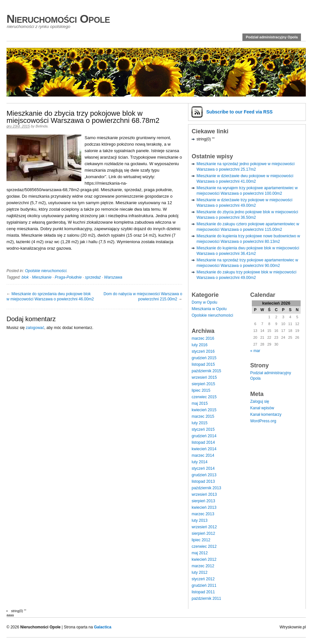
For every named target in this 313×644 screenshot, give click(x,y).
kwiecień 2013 (204, 507)
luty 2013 (200, 520)
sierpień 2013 (203, 501)
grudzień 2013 (204, 475)
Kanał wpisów (262, 408)
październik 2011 (206, 598)
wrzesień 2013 (204, 494)
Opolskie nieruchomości (46, 271)
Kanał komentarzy (266, 414)
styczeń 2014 (203, 468)
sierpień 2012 (203, 533)
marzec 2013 (203, 514)
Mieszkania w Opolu (209, 309)
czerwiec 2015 (204, 397)
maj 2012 (200, 553)
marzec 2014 (203, 455)
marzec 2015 (203, 416)
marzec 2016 (203, 338)
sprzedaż (93, 277)
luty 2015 (200, 423)
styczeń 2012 (203, 579)
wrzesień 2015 (204, 377)
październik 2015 (206, 371)
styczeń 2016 (203, 351)
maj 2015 (200, 403)
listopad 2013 (203, 481)
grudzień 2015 (204, 358)
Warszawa (113, 277)
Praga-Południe (68, 277)
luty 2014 (200, 462)
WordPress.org (263, 421)
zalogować (35, 328)
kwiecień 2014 (204, 449)
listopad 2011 (203, 592)
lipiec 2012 (201, 540)
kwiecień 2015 (204, 410)
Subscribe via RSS (239, 112)
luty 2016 (200, 345)
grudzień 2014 (204, 436)
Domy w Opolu (204, 302)
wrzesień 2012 (204, 527)
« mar (255, 351)
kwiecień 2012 (204, 559)
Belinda (41, 126)
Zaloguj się (260, 401)
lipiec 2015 (201, 390)
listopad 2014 (203, 442)
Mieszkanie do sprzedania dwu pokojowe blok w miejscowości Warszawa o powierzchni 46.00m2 (50, 296)
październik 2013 (206, 488)
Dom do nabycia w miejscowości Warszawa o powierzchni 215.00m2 (143, 296)
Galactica (103, 627)
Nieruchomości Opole (58, 19)
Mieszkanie (42, 277)
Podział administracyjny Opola (272, 37)
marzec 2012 (203, 566)
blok (25, 277)
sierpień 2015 (203, 384)
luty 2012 (200, 572)
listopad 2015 (203, 364)
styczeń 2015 (203, 429)
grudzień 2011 (204, 585)
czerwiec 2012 (204, 546)
